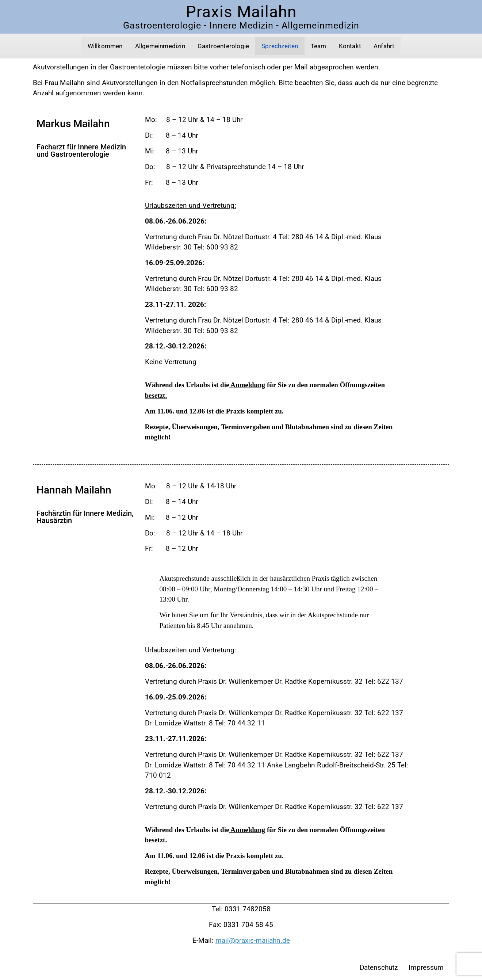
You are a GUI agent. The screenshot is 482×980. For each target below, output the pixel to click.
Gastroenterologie (223, 46)
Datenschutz (379, 967)
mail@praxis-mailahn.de (253, 940)
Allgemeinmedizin (160, 46)
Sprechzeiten (280, 46)
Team (319, 46)
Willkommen (105, 46)
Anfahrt (384, 46)
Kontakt (350, 46)
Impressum (426, 967)
